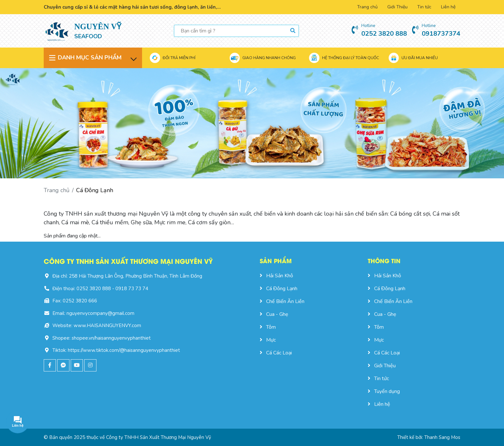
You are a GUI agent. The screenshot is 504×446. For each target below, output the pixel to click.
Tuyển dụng (384, 391)
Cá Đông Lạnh (279, 289)
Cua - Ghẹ (274, 314)
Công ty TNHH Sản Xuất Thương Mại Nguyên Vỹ (159, 437)
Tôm (268, 327)
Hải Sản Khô (276, 276)
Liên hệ (448, 7)
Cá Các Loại (276, 353)
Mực (268, 340)
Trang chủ (367, 7)
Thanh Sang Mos (442, 437)
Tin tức (424, 7)
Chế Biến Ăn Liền (282, 301)
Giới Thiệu (397, 7)
